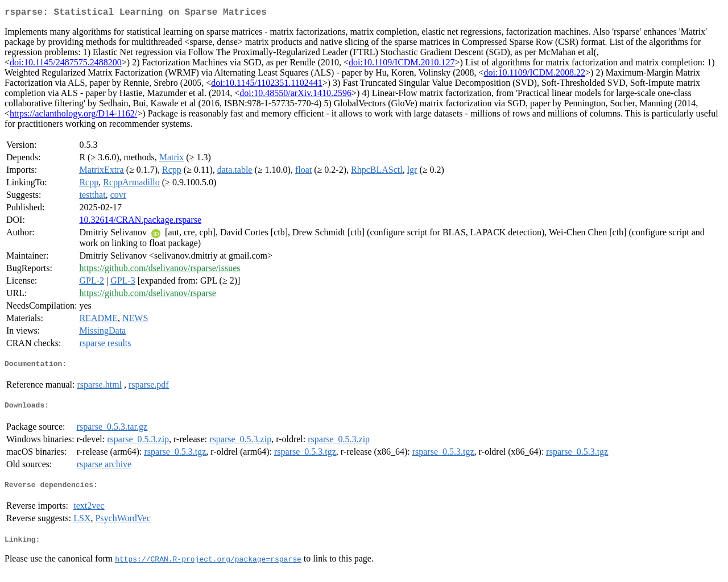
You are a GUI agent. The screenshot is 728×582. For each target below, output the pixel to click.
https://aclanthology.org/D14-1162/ (73, 116)
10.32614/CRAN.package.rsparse (140, 222)
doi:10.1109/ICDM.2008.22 (535, 75)
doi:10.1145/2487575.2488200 (66, 65)
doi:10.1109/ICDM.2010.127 (402, 65)
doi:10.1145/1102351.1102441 (267, 85)
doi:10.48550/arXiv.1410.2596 (295, 95)
